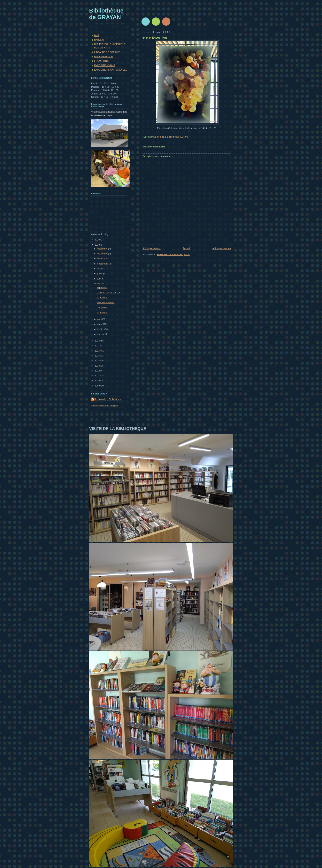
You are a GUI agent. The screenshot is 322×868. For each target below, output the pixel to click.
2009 (98, 386)
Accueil (186, 248)
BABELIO (99, 40)
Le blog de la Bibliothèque (108, 399)
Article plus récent (152, 248)
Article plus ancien (222, 248)
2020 (98, 240)
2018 (98, 341)
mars (100, 324)
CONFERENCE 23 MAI (109, 293)
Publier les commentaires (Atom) (173, 254)
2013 (98, 366)
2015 (98, 356)
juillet (100, 274)
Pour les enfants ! (106, 302)
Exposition (102, 298)
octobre (101, 259)
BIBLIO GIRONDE (103, 56)
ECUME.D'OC (101, 61)
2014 (98, 361)
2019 (98, 245)
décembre (103, 249)
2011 (98, 376)
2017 (98, 346)
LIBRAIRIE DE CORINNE (107, 52)
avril (100, 319)
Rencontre (102, 308)
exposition (102, 287)
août (100, 269)
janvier (101, 334)
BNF (97, 35)
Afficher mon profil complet (105, 406)
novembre (103, 254)
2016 (98, 351)
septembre (103, 264)
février (101, 329)
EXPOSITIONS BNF (105, 65)
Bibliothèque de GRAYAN (106, 14)
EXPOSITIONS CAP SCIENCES (111, 70)
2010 (98, 381)
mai (99, 284)
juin (99, 279)
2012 (98, 371)
